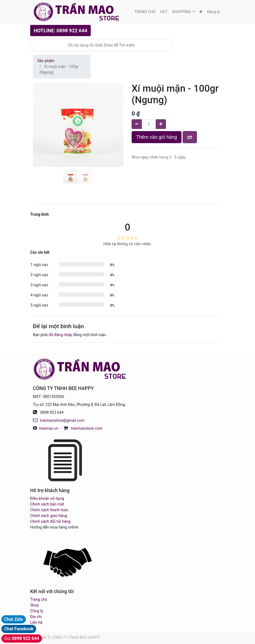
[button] (201, 12)
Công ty (37, 611)
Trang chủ (39, 599)
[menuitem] (145, 12)
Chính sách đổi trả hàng (50, 521)
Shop (35, 605)
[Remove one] (137, 124)
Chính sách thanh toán (49, 510)
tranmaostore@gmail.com (62, 420)
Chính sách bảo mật (47, 504)
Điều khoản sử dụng (47, 498)
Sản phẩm (46, 61)
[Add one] (161, 124)
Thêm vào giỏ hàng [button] (157, 137)
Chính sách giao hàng (49, 516)
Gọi (22, 638)
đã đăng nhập (60, 335)
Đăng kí (213, 12)
